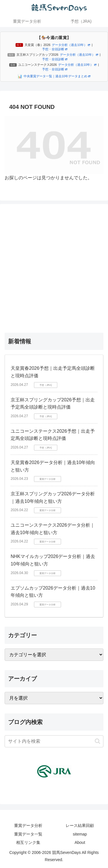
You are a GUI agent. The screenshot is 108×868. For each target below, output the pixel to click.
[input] (54, 741)
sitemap (80, 834)
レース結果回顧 (80, 825)
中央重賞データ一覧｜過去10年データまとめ (57, 76)
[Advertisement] (54, 267)
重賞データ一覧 (28, 834)
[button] (97, 741)
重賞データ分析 (28, 825)
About (80, 842)
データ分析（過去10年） (71, 45)
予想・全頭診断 (55, 49)
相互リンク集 (28, 842)
